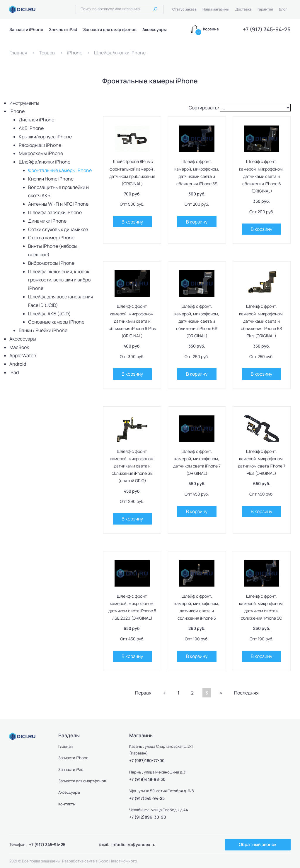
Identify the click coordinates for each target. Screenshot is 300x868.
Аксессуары (155, 29)
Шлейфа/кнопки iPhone (120, 53)
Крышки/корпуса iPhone (45, 137)
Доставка (243, 9)
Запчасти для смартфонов (110, 29)
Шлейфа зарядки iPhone (55, 212)
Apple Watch (23, 355)
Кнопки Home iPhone (51, 179)
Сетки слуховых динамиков (58, 229)
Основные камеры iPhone (56, 322)
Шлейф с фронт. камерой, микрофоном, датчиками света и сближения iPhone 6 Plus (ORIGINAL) (132, 321)
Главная (18, 53)
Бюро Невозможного (118, 861)
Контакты (67, 804)
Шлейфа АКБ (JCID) (50, 314)
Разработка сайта (78, 861)
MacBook (19, 347)
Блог (283, 9)
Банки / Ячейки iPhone (43, 330)
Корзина (211, 29)
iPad (14, 372)
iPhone (75, 53)
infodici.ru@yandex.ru (133, 844)
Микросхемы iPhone (41, 153)
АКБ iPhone (31, 128)
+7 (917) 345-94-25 (267, 29)
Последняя (246, 693)
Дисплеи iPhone (36, 120)
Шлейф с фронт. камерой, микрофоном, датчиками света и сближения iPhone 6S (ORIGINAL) (197, 321)
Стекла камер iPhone (51, 238)
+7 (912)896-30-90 (148, 817)
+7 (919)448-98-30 (147, 779)
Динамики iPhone (47, 221)
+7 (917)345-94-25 (147, 798)
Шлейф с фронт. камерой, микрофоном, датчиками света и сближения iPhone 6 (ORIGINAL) (261, 176)
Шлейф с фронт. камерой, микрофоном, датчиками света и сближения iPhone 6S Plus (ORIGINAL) (261, 321)
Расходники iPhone (40, 145)
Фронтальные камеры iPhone (60, 170)
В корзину (132, 222)
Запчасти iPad (63, 29)
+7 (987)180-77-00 (147, 760)
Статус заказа (184, 9)
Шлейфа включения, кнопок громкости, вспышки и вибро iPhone (59, 280)
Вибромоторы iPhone (51, 263)
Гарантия (265, 9)
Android (18, 364)
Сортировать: (204, 108)
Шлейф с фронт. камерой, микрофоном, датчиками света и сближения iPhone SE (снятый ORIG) (132, 466)
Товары (47, 53)
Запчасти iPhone (26, 29)
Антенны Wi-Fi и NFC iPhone (58, 204)
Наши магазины (216, 9)
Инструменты (24, 103)
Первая (143, 693)
